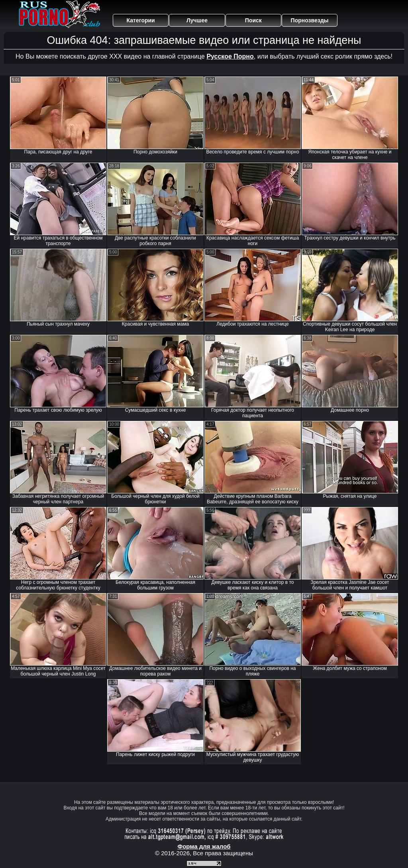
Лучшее (197, 20)
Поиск (253, 20)
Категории (141, 20)
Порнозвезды (310, 20)
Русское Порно (230, 56)
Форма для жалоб (204, 846)
